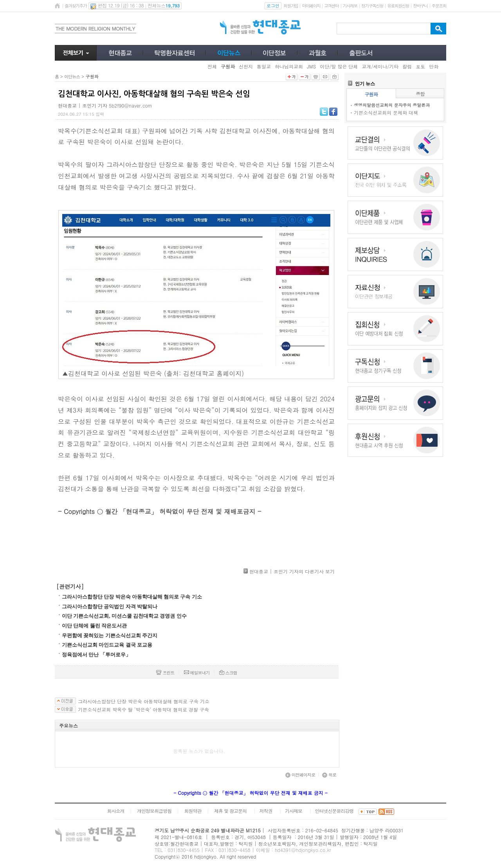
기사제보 (350, 6)
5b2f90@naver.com (131, 105)
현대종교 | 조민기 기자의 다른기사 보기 (292, 571)
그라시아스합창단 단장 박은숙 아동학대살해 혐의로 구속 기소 (132, 597)
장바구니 (420, 6)
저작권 (266, 811)
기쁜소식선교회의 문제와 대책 (386, 112)
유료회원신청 (398, 6)
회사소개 (115, 811)
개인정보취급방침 (154, 811)
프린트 (165, 673)
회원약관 (193, 811)
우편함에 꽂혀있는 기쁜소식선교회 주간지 (110, 635)
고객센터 (331, 6)
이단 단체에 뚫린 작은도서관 (94, 626)
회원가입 (291, 6)
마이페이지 (311, 6)
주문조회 (439, 6)
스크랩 (228, 673)
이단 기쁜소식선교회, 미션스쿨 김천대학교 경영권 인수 (124, 616)
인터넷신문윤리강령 (334, 811)
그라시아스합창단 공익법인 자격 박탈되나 (110, 607)
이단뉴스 (72, 76)
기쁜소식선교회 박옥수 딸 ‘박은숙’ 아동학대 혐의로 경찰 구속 (143, 710)
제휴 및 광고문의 (230, 811)
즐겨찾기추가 (76, 6)
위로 (329, 775)
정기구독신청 (372, 6)
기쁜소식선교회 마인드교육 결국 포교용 (107, 645)
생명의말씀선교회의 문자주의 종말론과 (392, 105)
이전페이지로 (300, 775)
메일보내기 (197, 673)
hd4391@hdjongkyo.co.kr (303, 850)
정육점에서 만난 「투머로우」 (96, 655)
